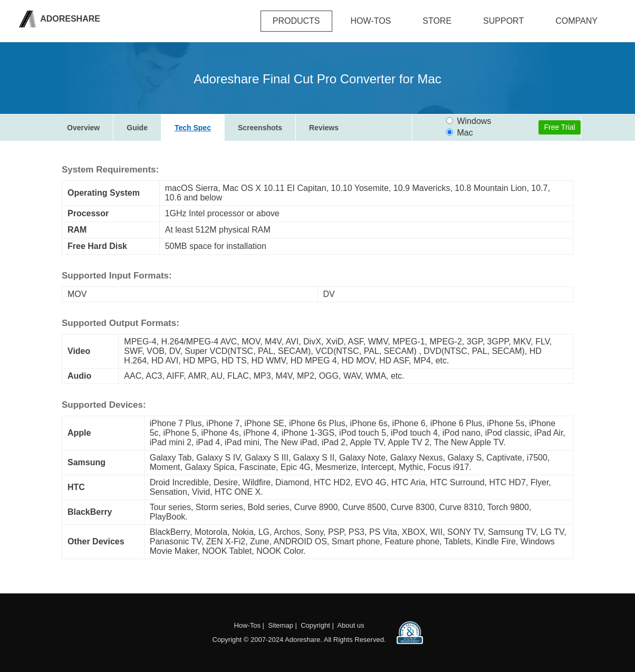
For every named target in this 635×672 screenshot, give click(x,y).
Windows (469, 121)
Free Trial (559, 127)
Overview (83, 128)
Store (437, 21)
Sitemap (281, 625)
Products (296, 21)
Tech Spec (193, 128)
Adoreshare (69, 19)
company (576, 21)
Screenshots (260, 128)
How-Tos (247, 625)
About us (350, 625)
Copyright (315, 625)
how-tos (371, 21)
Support (503, 21)
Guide (137, 128)
